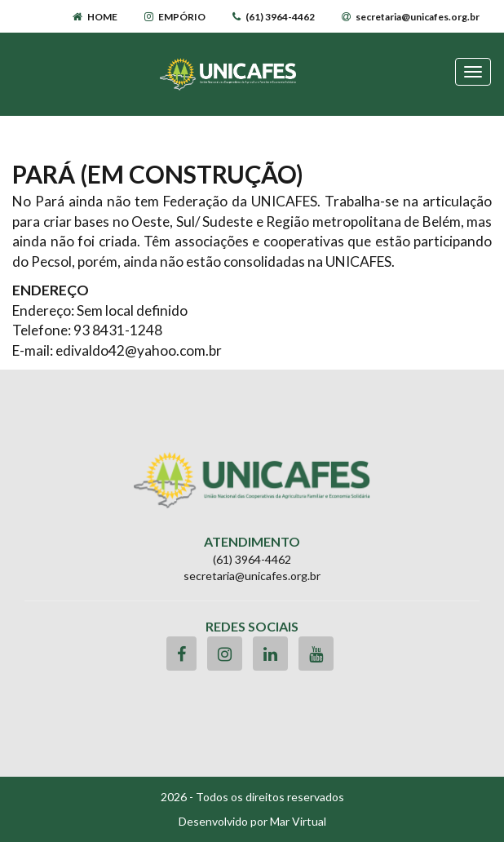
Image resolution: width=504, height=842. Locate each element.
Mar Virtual (298, 821)
